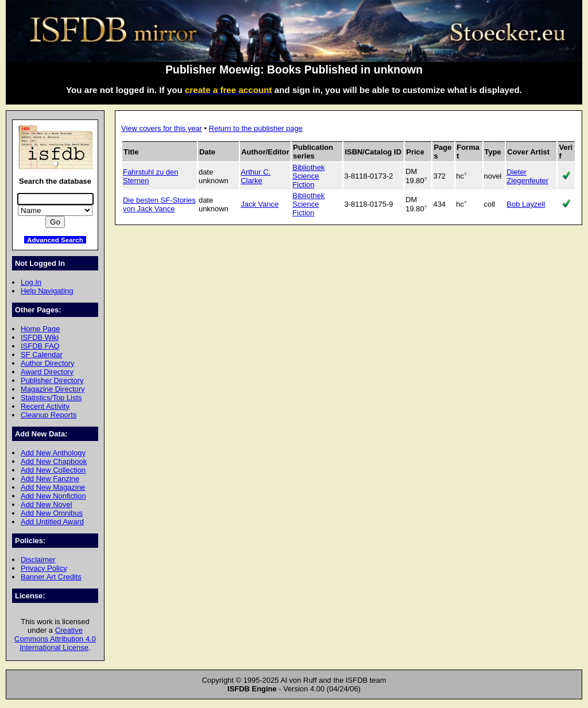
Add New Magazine (53, 487)
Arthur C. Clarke (256, 176)
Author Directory (48, 363)
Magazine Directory (53, 389)
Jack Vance (260, 204)
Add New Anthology (53, 453)
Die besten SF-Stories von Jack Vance (159, 204)
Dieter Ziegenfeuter (527, 176)
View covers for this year (162, 128)
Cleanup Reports (49, 415)
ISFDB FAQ (40, 346)
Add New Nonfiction (53, 496)
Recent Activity (45, 406)
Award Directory (47, 372)
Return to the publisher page (256, 128)
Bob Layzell (526, 204)
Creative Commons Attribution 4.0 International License (55, 639)
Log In (31, 282)
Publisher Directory (52, 380)
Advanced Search (55, 240)
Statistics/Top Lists (51, 398)
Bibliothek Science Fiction (308, 176)
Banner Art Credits (51, 577)
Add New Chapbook (54, 461)
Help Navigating (47, 291)
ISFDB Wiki (40, 337)
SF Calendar (42, 355)
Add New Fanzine (50, 479)
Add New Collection (53, 470)
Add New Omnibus (52, 513)
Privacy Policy (44, 568)
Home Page (40, 329)
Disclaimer (38, 560)
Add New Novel (46, 504)
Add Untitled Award (52, 522)
